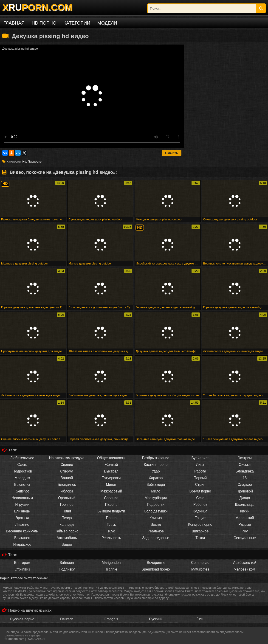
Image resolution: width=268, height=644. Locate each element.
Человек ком (245, 569)
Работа (200, 471)
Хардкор (156, 478)
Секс (200, 498)
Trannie (111, 569)
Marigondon (111, 563)
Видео (67, 544)
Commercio (200, 563)
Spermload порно (156, 569)
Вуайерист (200, 458)
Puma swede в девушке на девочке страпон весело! (47, 598)
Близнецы (22, 511)
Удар (156, 471)
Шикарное (200, 531)
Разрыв (245, 524)
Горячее (67, 505)
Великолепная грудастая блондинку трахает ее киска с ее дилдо (175, 595)
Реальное (156, 531)
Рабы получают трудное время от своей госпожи (61, 588)
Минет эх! (84, 595)
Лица (200, 465)
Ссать (22, 465)
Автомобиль (67, 538)
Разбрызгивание (156, 458)
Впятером (22, 563)
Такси (200, 538)
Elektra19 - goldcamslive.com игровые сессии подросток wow (55, 591)
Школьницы (245, 505)
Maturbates (200, 569)
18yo (111, 531)
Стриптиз (22, 569)
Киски (245, 511)
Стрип (200, 485)
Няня (67, 511)
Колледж (67, 524)
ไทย (200, 619)
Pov (245, 531)
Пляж (111, 524)
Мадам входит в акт (138, 591)
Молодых (22, 478)
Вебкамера (156, 485)
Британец (22, 538)
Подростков (22, 471)
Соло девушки (156, 511)
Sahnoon (67, 563)
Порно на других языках (30, 610)
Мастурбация (156, 498)
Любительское (22, 458)
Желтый (111, 465)
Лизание (22, 524)
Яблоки (67, 491)
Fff (97, 588)
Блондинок (67, 485)
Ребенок (200, 505)
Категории (77, 23)
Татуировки (111, 478)
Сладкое (245, 485)
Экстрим (245, 458)
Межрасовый (111, 491)
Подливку (67, 569)
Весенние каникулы (22, 531)
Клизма (156, 518)
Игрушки (22, 505)
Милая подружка (14, 588)
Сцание (67, 465)
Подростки (35, 162)
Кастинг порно (156, 465)
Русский (156, 619)
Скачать (172, 153)
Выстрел (111, 471)
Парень (111, 505)
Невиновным (22, 498)
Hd (24, 162)
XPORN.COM (37, 7)
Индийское (22, 544)
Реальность (111, 538)
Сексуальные (245, 538)
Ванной (67, 478)
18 (245, 478)
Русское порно (22, 619)
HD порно (44, 23)
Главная (14, 23)
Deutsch (67, 619)
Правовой (245, 491)
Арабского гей (245, 563)
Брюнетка (22, 485)
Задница (200, 511)
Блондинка (245, 471)
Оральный (67, 498)
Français (111, 619)
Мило (156, 491)
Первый (200, 478)
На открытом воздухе (67, 458)
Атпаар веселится (110, 591)
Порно (111, 518)
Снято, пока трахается (201, 591)
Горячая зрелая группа (168, 591)
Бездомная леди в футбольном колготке (48, 595)
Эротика (22, 518)
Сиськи (245, 465)
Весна (156, 524)
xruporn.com (16, 639)
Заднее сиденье (156, 538)
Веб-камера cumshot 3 (184, 588)
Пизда (67, 518)
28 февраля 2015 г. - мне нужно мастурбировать (134, 588)
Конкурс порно (200, 524)
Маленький (245, 518)
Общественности (111, 458)
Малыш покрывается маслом (104, 598)
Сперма (67, 471)
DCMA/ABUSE (37, 639)
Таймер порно (67, 531)
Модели (107, 23)
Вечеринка (156, 563)
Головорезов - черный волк (110, 595)
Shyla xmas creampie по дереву (147, 598)
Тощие (200, 518)
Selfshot (22, 491)
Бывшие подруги (111, 511)
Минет (111, 485)
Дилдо (245, 498)
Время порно (200, 491)
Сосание (111, 498)
